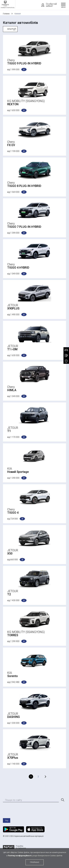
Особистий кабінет (48, 5)
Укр (7, 820)
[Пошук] (62, 800)
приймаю (35, 862)
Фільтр (10, 29)
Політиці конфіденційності (20, 856)
